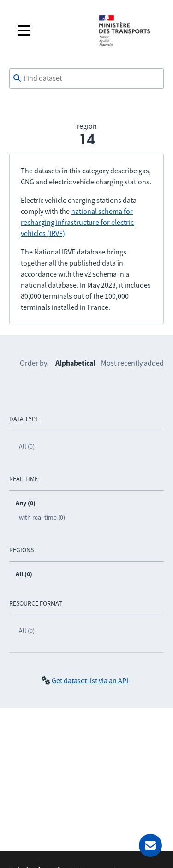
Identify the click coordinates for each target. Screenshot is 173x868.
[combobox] (86, 78)
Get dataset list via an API (90, 680)
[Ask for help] (150, 845)
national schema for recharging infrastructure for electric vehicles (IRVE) (77, 222)
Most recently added (132, 363)
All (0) (27, 446)
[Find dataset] (86, 78)
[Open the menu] (51, 30)
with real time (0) (42, 517)
